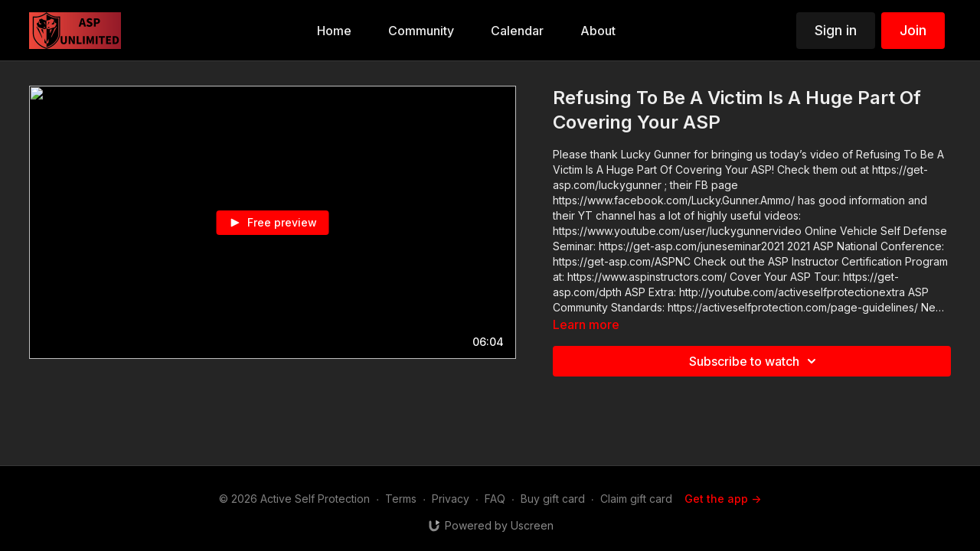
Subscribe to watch (755, 361)
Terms (401, 499)
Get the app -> (723, 499)
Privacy (451, 499)
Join (913, 30)
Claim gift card (636, 499)
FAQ (495, 499)
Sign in (836, 30)
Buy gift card (553, 499)
